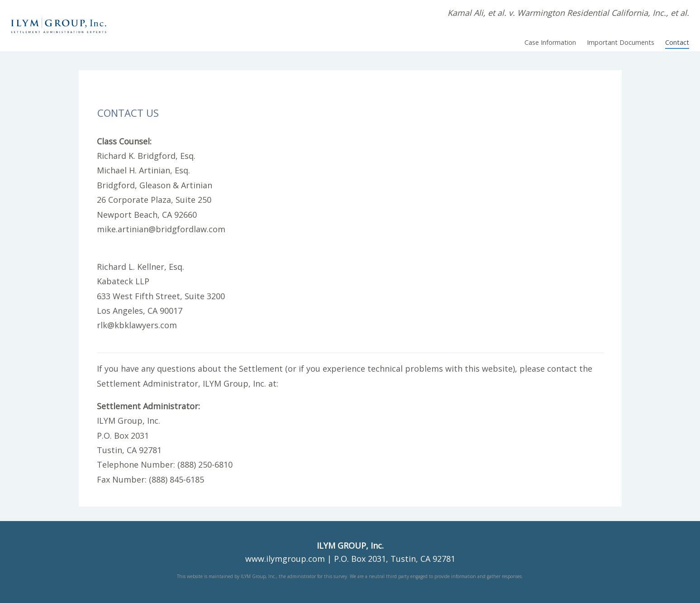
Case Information (550, 42)
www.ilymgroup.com (285, 559)
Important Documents (621, 42)
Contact (677, 42)
